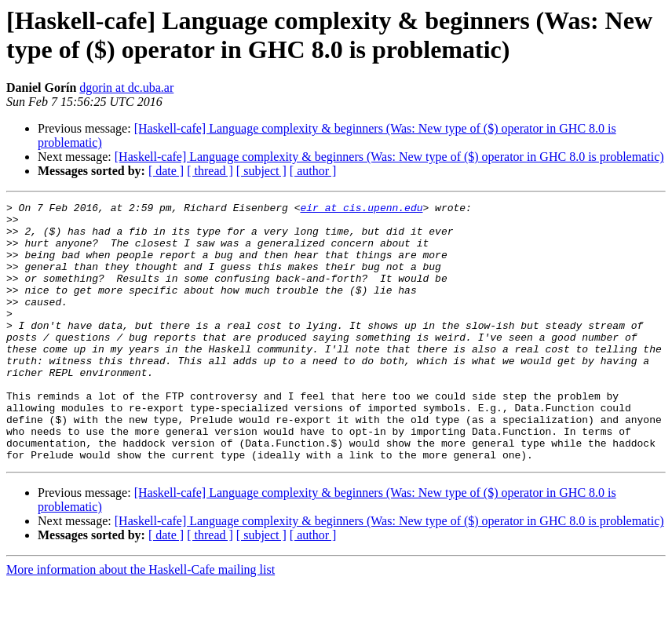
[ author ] (313, 171)
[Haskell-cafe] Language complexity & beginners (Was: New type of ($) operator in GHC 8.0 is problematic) (389, 157)
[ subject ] (261, 171)
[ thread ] (210, 171)
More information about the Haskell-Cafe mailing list (141, 621)
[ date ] (166, 171)
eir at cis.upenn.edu (361, 210)
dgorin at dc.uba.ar (126, 88)
